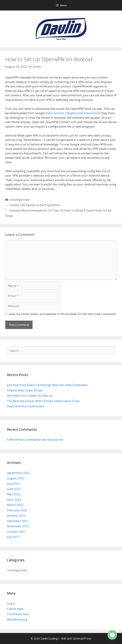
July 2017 (13, 537)
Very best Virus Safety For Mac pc (30, 396)
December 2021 (18, 521)
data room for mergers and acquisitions (73, 113)
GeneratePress (82, 638)
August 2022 (16, 478)
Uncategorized (19, 200)
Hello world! (55, 440)
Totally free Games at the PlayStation (35, 205)
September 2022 (18, 473)
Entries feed (15, 609)
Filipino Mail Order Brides (25, 390)
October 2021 (16, 532)
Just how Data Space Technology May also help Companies (47, 385)
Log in (11, 603)
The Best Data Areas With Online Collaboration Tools (43, 401)
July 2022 (13, 483)
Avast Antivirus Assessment (26, 406)
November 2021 (18, 526)
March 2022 (15, 505)
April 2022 (14, 500)
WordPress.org (17, 619)
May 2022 (14, 494)
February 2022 (17, 510)
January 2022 (16, 515)
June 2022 (14, 489)
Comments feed (18, 614)
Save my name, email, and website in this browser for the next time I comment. (63, 314)
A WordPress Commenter (24, 440)
